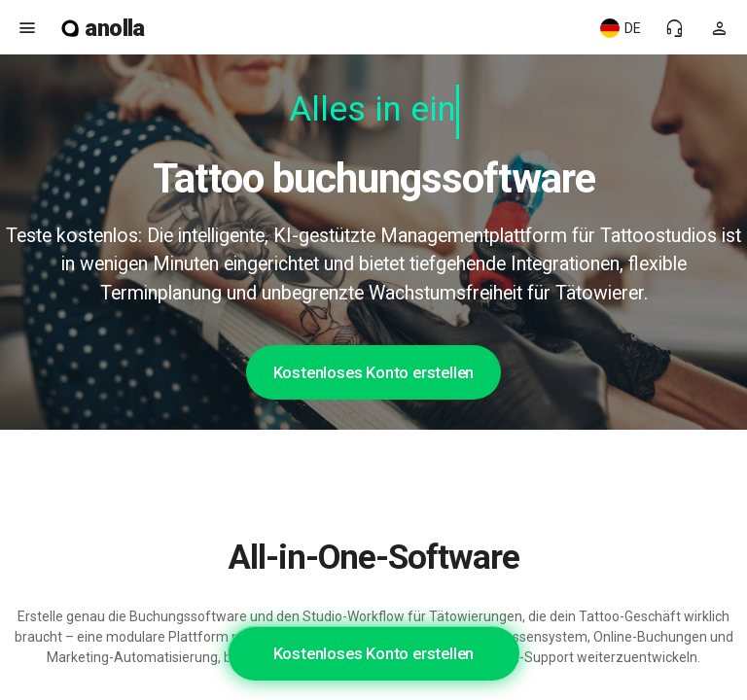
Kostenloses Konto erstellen (374, 372)
